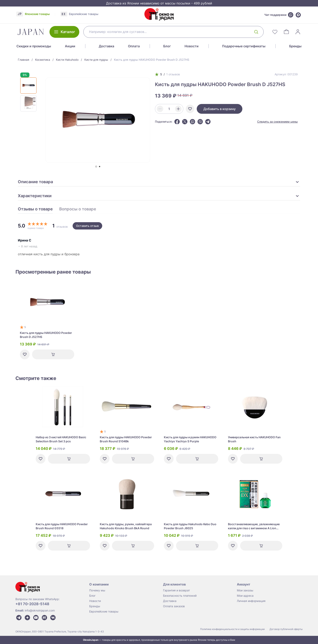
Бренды (295, 46)
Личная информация (251, 601)
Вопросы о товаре (78, 209)
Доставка (106, 46)
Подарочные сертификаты (244, 46)
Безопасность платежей (180, 596)
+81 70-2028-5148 (32, 604)
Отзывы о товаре (35, 209)
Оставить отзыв (87, 226)
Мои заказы (245, 590)
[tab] (96, 167)
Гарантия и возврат (176, 590)
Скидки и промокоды (34, 46)
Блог (167, 46)
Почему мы (97, 590)
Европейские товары (104, 611)
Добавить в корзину (220, 109)
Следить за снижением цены (277, 122)
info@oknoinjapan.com (40, 610)
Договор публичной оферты (286, 629)
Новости (192, 46)
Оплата (134, 46)
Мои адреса (245, 596)
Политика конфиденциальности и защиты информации (232, 629)
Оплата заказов (174, 606)
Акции (70, 46)
